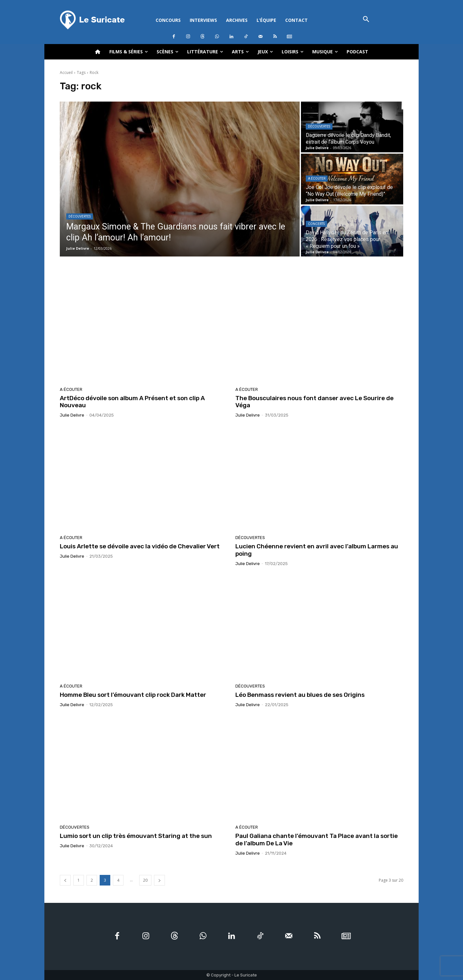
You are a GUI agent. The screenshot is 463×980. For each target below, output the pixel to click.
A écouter (317, 179)
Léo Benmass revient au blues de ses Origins (300, 695)
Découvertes (80, 216)
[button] (366, 20)
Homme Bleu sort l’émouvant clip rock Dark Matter (133, 695)
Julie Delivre (72, 415)
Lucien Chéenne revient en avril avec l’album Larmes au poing (317, 550)
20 (145, 880)
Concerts (316, 224)
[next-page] (159, 880)
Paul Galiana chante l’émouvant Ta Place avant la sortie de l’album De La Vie (317, 840)
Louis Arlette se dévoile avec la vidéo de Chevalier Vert (140, 546)
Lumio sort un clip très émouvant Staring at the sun (136, 836)
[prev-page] (65, 880)
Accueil (66, 72)
